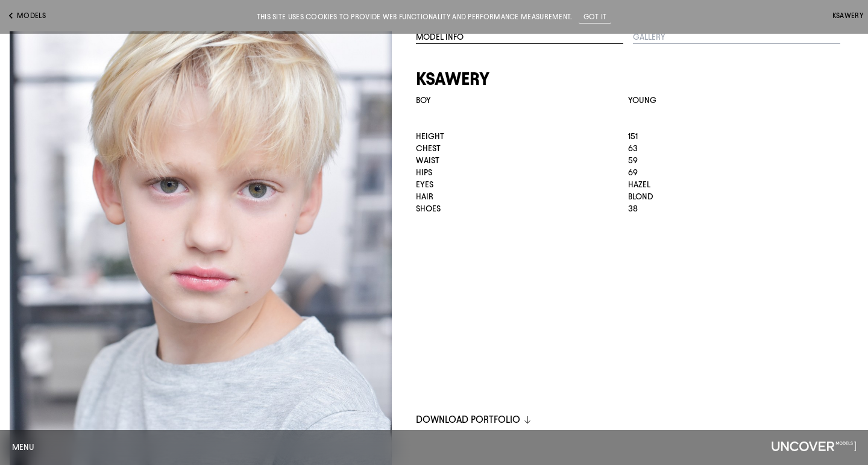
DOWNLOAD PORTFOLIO (474, 420)
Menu (23, 447)
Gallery (649, 37)
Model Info (440, 37)
